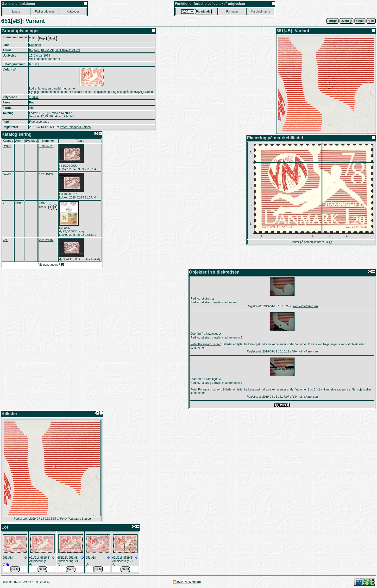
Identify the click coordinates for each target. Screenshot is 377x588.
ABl (31, 108)
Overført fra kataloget (204, 334)
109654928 (46, 146)
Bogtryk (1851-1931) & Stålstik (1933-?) (54, 50)
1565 (18, 203)
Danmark (35, 45)
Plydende (203, 12)
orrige (332, 21)
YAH (6, 240)
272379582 (46, 240)
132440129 (46, 174)
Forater (232, 12)
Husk (52, 38)
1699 (42, 203)
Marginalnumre (260, 12)
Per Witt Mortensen (305, 306)
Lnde (16, 12)
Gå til (15, 569)
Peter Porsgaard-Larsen (75, 127)
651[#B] (8, 558)
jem (371, 21)
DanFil (7, 146)
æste (360, 21)
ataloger (73, 12)
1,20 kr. (34, 97)
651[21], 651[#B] (40, 558)
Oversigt (347, 21)
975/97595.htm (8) (189, 582)
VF (4, 203)
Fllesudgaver (44, 12)
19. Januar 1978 (40, 56)
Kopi (42, 38)
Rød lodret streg (201, 299)
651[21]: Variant (144, 92)
